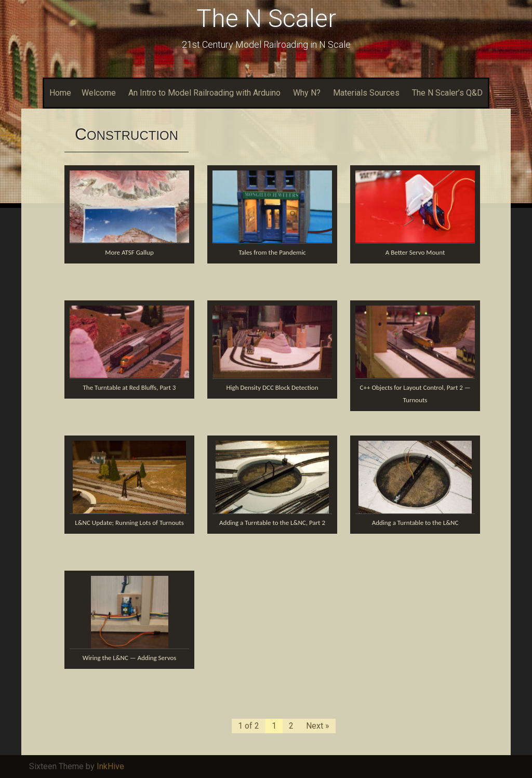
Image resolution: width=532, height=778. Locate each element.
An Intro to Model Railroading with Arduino (204, 93)
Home (60, 93)
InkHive (110, 766)
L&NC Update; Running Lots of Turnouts (129, 523)
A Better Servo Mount (415, 252)
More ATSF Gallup (129, 252)
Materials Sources (366, 93)
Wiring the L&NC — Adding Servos (130, 658)
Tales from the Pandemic (272, 252)
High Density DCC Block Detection (272, 387)
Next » (318, 726)
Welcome (99, 93)
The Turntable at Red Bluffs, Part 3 (130, 387)
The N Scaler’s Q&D (447, 93)
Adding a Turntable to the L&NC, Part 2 (272, 523)
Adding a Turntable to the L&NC (415, 523)
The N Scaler (266, 18)
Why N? (307, 93)
